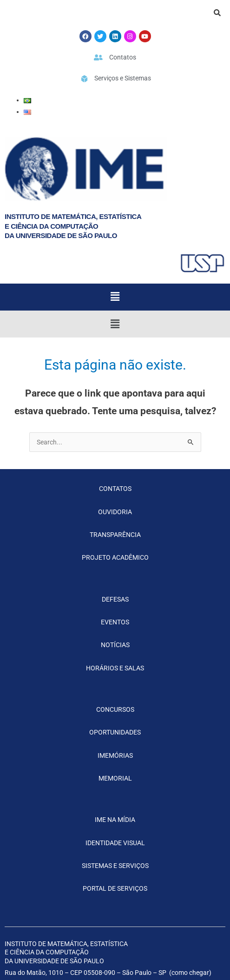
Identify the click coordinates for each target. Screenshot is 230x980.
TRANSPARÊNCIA (115, 535)
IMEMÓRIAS (115, 755)
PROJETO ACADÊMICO (115, 557)
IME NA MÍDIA (115, 820)
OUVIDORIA (115, 512)
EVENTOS (115, 622)
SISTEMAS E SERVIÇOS (115, 866)
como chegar (190, 973)
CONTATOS (115, 489)
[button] (115, 297)
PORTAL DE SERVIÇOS (115, 888)
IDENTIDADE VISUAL (115, 843)
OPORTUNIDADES (115, 732)
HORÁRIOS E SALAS (115, 668)
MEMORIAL (115, 778)
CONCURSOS (115, 709)
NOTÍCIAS (115, 645)
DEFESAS (115, 599)
